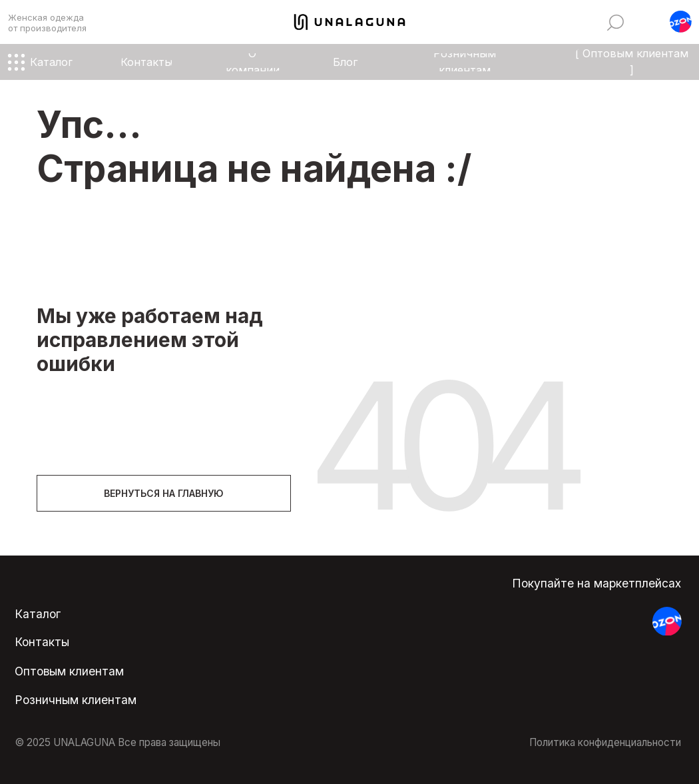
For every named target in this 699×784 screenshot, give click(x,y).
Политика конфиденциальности (605, 742)
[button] (681, 22)
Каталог (38, 614)
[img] (615, 23)
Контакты (42, 642)
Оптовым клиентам (69, 671)
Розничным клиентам (76, 700)
